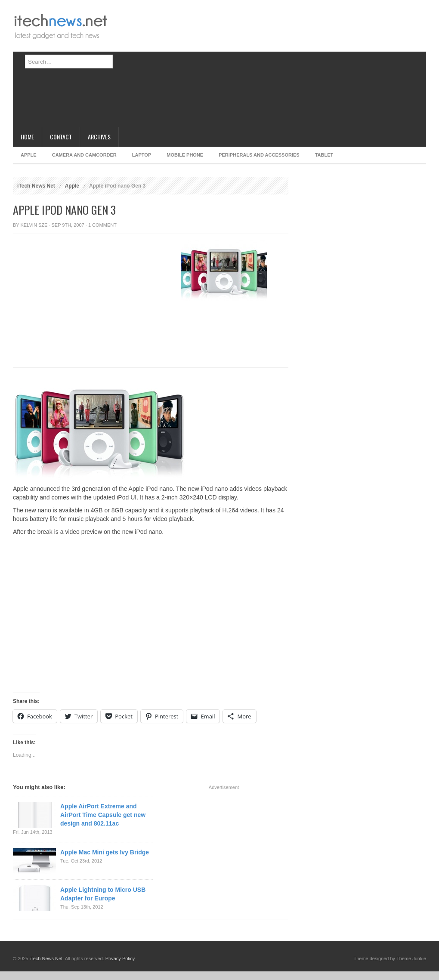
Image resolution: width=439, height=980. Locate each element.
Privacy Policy (120, 958)
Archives (99, 137)
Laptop (142, 155)
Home (27, 137)
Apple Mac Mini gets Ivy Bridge (105, 852)
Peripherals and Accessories (259, 155)
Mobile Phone (185, 155)
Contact (61, 137)
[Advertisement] (233, 67)
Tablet (324, 155)
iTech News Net (36, 186)
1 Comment (102, 225)
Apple (29, 155)
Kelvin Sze (34, 225)
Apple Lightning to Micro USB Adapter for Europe (103, 894)
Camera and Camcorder (84, 155)
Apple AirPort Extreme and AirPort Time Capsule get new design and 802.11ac (103, 815)
